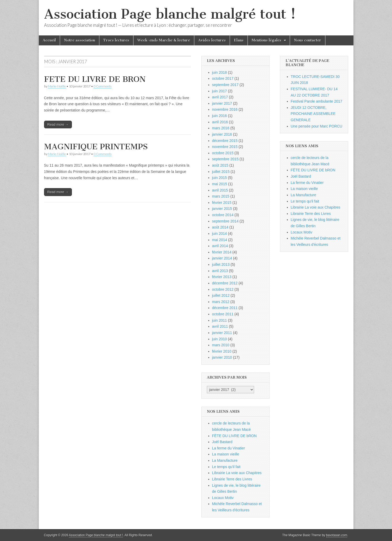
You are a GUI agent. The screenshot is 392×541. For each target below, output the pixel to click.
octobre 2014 (223, 215)
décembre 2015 (225, 141)
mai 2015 (220, 184)
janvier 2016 (222, 134)
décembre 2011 (225, 308)
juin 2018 (220, 72)
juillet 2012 (221, 295)
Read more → (58, 124)
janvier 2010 (222, 357)
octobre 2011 (223, 314)
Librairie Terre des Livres (232, 479)
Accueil (49, 40)
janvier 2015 (222, 209)
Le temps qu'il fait (226, 467)
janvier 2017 (222, 103)
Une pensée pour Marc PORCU (317, 126)
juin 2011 (220, 320)
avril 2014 (220, 246)
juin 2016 (220, 116)
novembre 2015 (225, 147)
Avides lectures (212, 40)
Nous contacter (308, 40)
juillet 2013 (221, 264)
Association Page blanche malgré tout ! (170, 14)
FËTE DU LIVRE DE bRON (234, 436)
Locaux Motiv (223, 498)
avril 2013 (220, 271)
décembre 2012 (225, 283)
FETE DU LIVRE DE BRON (95, 79)
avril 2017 (220, 97)
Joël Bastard (222, 442)
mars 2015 (221, 196)
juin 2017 (220, 91)
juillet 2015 (221, 172)
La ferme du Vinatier (229, 448)
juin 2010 (220, 339)
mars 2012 (221, 302)
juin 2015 (220, 178)
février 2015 (222, 203)
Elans (239, 40)
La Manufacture (225, 460)
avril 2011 (220, 326)
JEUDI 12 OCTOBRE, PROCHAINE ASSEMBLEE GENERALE (313, 114)
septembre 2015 (225, 159)
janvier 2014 (222, 258)
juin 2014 (220, 234)
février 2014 (222, 252)
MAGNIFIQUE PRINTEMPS (96, 147)
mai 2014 (220, 240)
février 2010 (222, 351)
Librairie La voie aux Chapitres (237, 473)
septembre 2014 (225, 221)
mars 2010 (221, 345)
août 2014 (220, 227)
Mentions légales (267, 40)
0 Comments (103, 86)
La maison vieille (226, 454)
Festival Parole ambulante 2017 (317, 101)
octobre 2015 (223, 153)
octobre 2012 (223, 289)
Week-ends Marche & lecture (164, 40)
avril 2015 (220, 190)
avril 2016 (220, 122)
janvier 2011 (222, 333)
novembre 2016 (225, 109)
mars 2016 (221, 128)
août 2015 (220, 165)
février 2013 (222, 277)
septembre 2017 (225, 85)
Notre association (80, 40)
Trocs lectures (116, 40)
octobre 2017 (223, 78)
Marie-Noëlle (57, 86)
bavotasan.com (337, 535)
